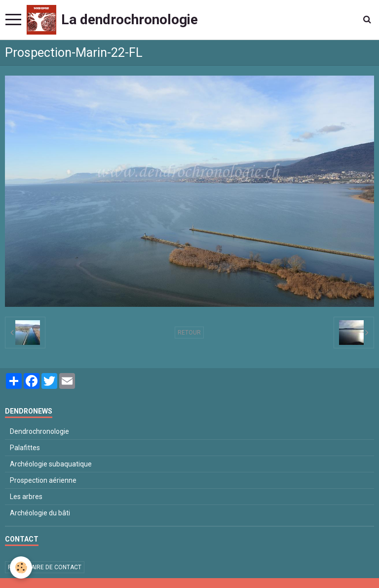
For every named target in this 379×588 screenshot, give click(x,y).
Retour (189, 333)
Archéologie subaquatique (51, 464)
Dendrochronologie (39, 431)
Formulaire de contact (45, 567)
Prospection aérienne (43, 480)
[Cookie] (21, 567)
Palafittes (25, 448)
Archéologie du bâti (40, 513)
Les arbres (26, 497)
